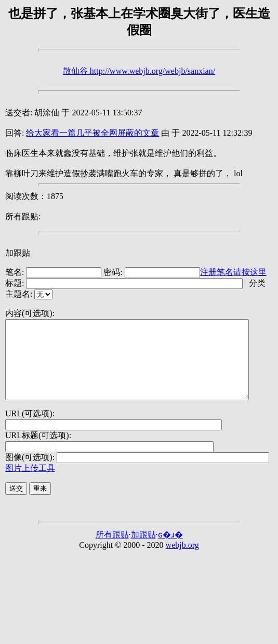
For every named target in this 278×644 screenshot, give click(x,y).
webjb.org (182, 561)
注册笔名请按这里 (233, 272)
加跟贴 (18, 253)
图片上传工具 (30, 484)
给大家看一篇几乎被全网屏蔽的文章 (92, 133)
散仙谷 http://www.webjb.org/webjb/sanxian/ (139, 71)
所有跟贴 (112, 550)
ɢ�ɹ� (170, 550)
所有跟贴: (23, 216)
